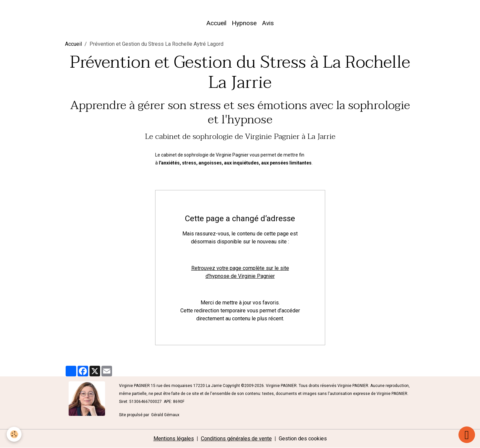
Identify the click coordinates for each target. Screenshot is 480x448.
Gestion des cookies (303, 439)
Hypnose (244, 23)
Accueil (216, 23)
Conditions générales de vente (236, 439)
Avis (268, 23)
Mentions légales (174, 439)
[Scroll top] (467, 435)
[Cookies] (14, 434)
